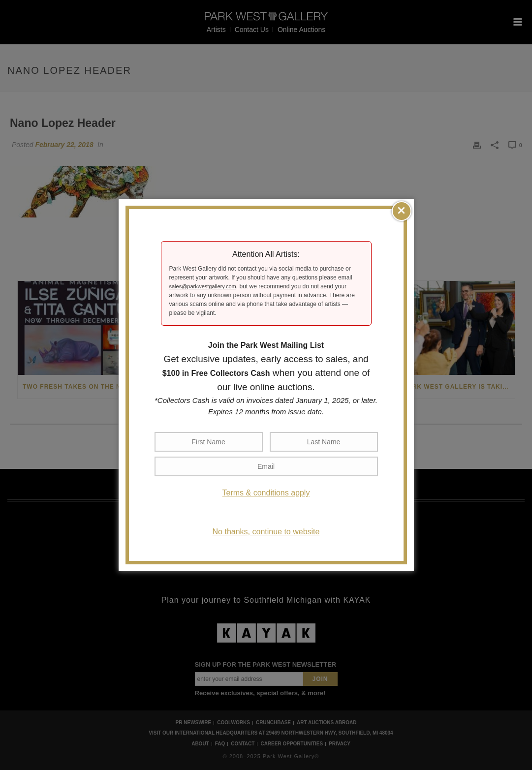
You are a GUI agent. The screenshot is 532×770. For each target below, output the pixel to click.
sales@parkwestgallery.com (203, 286)
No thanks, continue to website (266, 532)
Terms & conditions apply (266, 493)
